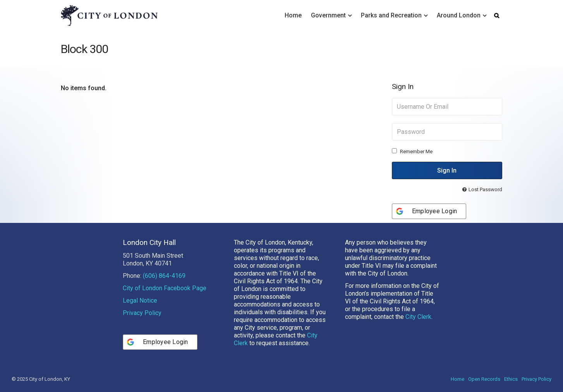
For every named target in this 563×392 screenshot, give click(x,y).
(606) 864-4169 (164, 276)
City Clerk (418, 317)
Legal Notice (140, 300)
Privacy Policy (142, 313)
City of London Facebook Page (165, 288)
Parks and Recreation (391, 15)
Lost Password (485, 189)
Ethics (511, 379)
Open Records (484, 379)
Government (328, 15)
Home (293, 15)
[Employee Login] (429, 211)
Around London (459, 15)
